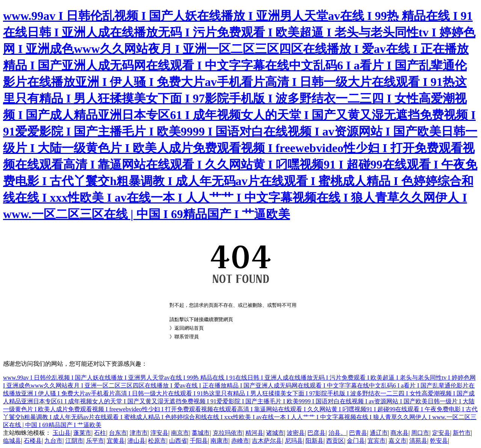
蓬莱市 (82, 433)
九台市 (53, 441)
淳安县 (159, 433)
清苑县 (418, 441)
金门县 (356, 441)
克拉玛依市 (228, 433)
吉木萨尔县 (267, 441)
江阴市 (74, 441)
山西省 (178, 441)
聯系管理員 (187, 337)
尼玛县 (294, 441)
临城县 (12, 441)
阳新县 (315, 441)
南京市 (180, 433)
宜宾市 (377, 441)
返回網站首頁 (189, 328)
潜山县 (136, 441)
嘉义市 (398, 441)
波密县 (296, 433)
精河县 (254, 433)
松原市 (157, 441)
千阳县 (199, 441)
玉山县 (62, 433)
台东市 (118, 433)
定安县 (441, 433)
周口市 (420, 433)
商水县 (399, 433)
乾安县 (439, 441)
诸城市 (275, 433)
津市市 (139, 433)
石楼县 (33, 441)
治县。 (337, 433)
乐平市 (95, 441)
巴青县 (358, 433)
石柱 (100, 433)
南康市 (219, 441)
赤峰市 (240, 441)
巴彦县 (316, 433)
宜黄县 (116, 441)
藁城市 (201, 433)
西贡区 (335, 441)
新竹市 (462, 433)
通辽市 (379, 433)
